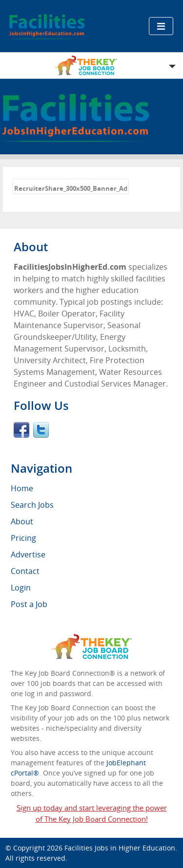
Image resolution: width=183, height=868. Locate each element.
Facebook (21, 430)
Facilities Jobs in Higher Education (120, 848)
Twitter (41, 430)
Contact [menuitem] (25, 571)
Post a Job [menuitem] (29, 604)
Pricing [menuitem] (23, 538)
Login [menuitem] (21, 588)
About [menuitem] (22, 521)
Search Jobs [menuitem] (32, 505)
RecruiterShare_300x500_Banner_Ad (71, 188)
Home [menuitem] (22, 488)
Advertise (28, 554)
